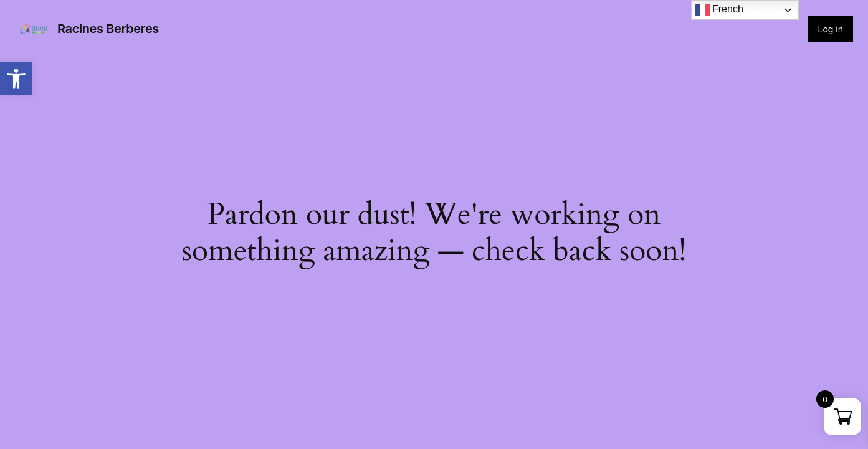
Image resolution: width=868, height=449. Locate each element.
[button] (16, 79)
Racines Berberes (108, 29)
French (719, 10)
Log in (831, 29)
